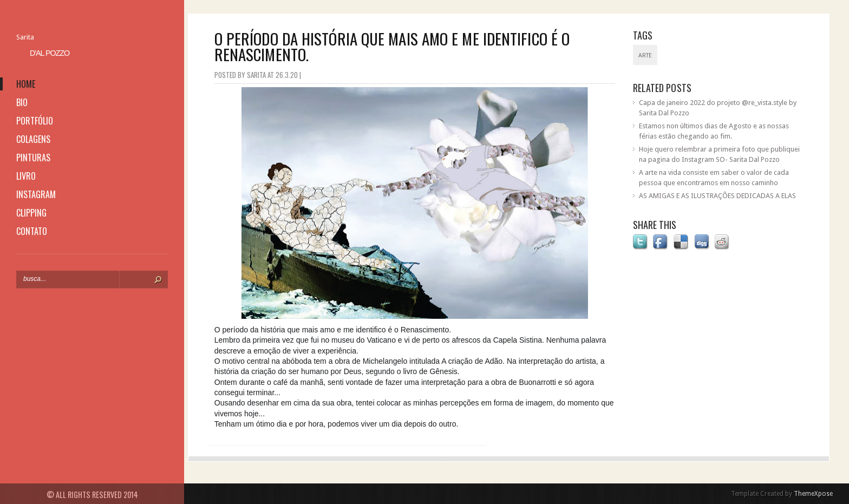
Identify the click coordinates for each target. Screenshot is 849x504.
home (26, 84)
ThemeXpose (813, 494)
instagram (36, 194)
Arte (645, 55)
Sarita (25, 37)
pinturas (33, 158)
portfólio (35, 121)
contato (32, 231)
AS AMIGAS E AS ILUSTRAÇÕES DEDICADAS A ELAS (717, 196)
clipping (31, 213)
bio (22, 102)
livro (26, 176)
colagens (33, 139)
